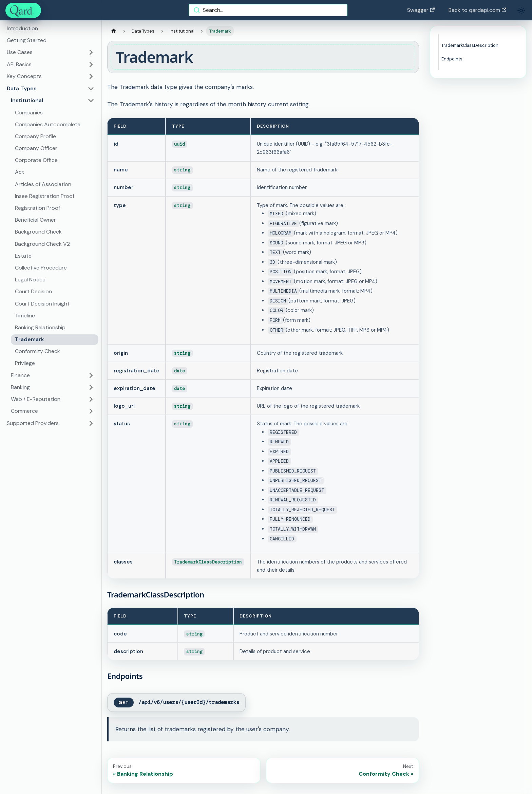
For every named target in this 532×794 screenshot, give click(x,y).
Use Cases (20, 52)
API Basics (19, 64)
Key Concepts (24, 76)
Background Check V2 (42, 244)
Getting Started (27, 40)
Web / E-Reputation (36, 399)
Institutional (27, 100)
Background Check (38, 232)
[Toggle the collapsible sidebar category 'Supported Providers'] (91, 423)
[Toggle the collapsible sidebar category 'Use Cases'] (91, 52)
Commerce (24, 411)
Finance (20, 375)
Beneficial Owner (35, 220)
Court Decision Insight (42, 304)
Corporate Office (36, 160)
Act (20, 172)
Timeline (25, 316)
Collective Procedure (41, 268)
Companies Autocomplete (48, 124)
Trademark (30, 339)
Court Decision (33, 291)
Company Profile (35, 136)
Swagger (421, 10)
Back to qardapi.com (477, 10)
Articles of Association (43, 184)
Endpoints (452, 59)
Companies (29, 113)
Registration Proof (37, 208)
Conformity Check (37, 351)
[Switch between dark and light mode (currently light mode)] (521, 11)
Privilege (25, 363)
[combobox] (268, 10)
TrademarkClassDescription (470, 45)
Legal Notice (30, 280)
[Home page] (114, 31)
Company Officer (36, 148)
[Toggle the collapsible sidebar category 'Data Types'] (91, 89)
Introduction (22, 28)
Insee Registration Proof (45, 196)
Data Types (22, 88)
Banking (20, 387)
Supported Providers (33, 423)
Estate (23, 256)
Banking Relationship (40, 327)
